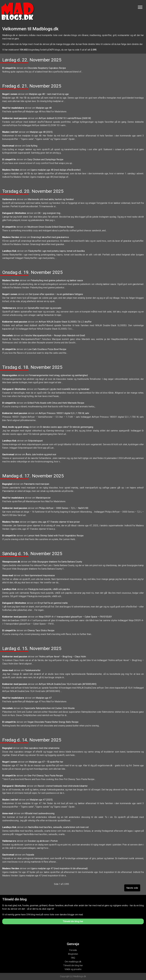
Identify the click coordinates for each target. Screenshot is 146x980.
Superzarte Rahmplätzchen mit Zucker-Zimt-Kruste (49, 708)
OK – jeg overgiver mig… (50, 213)
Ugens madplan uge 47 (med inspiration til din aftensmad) (59, 868)
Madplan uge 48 (44, 108)
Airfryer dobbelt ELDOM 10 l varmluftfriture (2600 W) (65, 118)
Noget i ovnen (10, 94)
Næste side (132, 888)
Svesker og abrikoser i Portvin (43, 841)
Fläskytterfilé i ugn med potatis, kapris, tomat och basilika (56, 251)
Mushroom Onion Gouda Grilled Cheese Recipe (51, 227)
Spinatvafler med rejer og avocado (45, 308)
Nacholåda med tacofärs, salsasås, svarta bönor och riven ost (58, 827)
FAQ (73, 958)
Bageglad (8, 484)
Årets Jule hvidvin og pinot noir (41, 454)
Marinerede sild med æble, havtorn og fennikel (51, 199)
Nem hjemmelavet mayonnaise (40, 575)
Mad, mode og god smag (16, 427)
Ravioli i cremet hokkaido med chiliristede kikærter (63, 786)
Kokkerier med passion (15, 118)
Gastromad (8, 146)
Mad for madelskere (13, 108)
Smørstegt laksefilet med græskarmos (50, 237)
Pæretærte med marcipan (37, 484)
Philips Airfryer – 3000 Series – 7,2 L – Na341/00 (63, 508)
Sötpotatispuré (35, 441)
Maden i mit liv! (10, 132)
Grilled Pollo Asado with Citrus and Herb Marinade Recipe (56, 403)
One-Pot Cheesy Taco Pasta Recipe (45, 776)
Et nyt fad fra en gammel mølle (53, 603)
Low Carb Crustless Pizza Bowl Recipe (47, 349)
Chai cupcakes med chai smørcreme (42, 748)
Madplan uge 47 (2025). (41, 800)
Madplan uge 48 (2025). (41, 132)
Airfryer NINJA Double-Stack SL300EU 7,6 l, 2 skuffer (65, 322)
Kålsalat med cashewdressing (40, 813)
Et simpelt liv (9, 68)
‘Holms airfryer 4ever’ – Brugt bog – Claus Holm (62, 657)
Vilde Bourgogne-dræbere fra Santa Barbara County (57, 562)
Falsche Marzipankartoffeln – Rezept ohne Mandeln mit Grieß (55, 335)
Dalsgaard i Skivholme (14, 213)
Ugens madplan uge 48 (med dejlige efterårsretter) (56, 170)
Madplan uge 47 (44, 698)
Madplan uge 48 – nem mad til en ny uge (49, 94)
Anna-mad (8, 575)
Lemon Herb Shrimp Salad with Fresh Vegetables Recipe (55, 536)
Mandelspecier (43, 498)
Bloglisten (73, 954)
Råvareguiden (10, 375)
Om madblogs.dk (73, 962)
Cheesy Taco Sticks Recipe (41, 630)
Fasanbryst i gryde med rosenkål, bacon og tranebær (64, 389)
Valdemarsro (9, 199)
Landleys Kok (10, 251)
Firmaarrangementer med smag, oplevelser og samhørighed (58, 375)
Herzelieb (8, 335)
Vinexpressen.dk (11, 562)
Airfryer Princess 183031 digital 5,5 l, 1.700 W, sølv (64, 413)
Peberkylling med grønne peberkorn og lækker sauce (57, 280)
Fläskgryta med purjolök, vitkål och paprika (49, 589)
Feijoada (30, 855)
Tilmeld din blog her (73, 921)
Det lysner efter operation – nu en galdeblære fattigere (56, 294)
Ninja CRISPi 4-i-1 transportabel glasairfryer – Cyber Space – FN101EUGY (75, 617)
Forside (73, 950)
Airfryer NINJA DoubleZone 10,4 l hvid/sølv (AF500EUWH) (68, 684)
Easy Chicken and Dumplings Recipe (45, 159)
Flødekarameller (33, 670)
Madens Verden (11, 170)
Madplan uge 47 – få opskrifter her (46, 762)
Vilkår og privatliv (73, 969)
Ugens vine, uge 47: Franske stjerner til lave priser (55, 522)
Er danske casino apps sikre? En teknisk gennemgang (67, 427)
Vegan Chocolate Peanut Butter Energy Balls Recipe (53, 722)
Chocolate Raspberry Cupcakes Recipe (47, 68)
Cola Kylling (32, 146)
